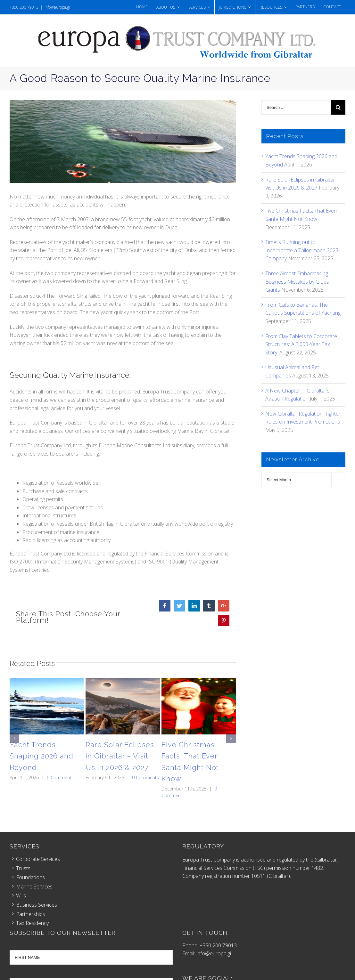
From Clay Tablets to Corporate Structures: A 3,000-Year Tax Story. (301, 344)
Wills (21, 895)
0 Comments (60, 778)
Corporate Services (38, 859)
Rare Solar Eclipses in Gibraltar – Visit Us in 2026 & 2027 (120, 756)
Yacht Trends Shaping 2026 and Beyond (41, 756)
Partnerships (31, 914)
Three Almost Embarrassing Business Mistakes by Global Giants (298, 282)
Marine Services (34, 887)
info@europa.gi (57, 7)
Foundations (30, 877)
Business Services (37, 905)
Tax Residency (32, 923)
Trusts (23, 868)
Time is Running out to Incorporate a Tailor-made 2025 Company (302, 250)
